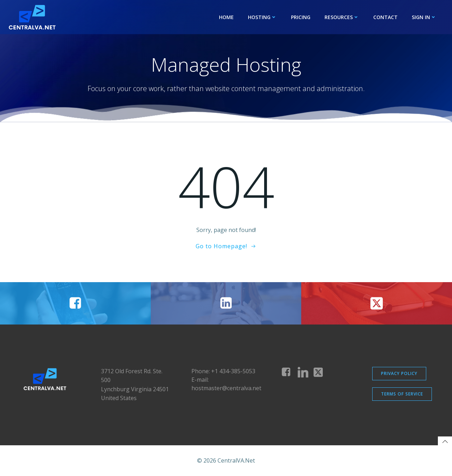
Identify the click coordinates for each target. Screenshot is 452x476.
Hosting (262, 17)
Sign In (424, 17)
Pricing (301, 17)
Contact (385, 17)
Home (226, 17)
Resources (342, 17)
